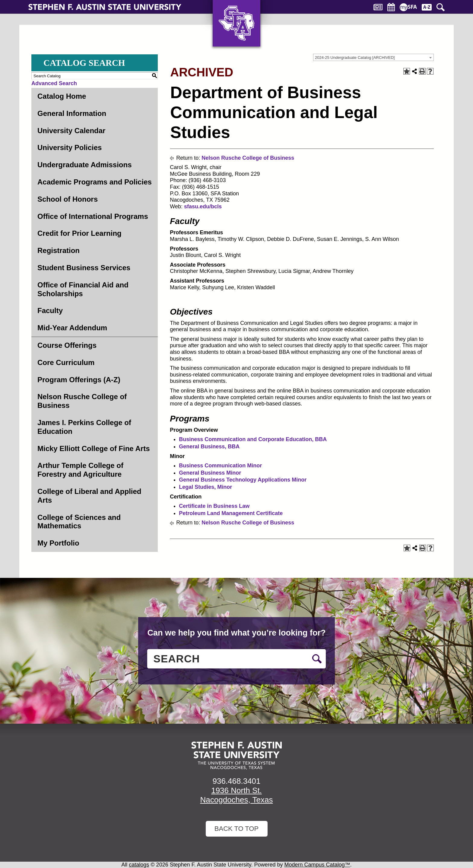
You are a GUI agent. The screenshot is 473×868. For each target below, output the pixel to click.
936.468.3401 (236, 781)
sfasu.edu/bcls (204, 207)
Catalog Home (62, 96)
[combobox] (373, 57)
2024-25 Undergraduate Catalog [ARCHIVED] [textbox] (355, 58)
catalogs (139, 865)
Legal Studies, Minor (205, 487)
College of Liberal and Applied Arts (89, 496)
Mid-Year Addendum (72, 328)
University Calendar (71, 131)
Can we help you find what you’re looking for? (236, 633)
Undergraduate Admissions (85, 165)
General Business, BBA (209, 447)
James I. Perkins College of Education (84, 427)
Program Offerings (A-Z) (79, 380)
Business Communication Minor (220, 466)
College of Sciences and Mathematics (79, 522)
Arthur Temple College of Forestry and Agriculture (80, 470)
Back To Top (237, 829)
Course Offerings (67, 345)
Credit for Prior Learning (79, 233)
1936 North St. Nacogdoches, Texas (237, 795)
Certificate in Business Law (214, 506)
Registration (59, 250)
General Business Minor (210, 473)
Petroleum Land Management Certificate (231, 513)
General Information (72, 113)
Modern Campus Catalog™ (317, 865)
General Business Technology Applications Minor (243, 480)
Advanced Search (54, 83)
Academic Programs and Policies (95, 182)
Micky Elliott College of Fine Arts (94, 448)
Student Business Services (84, 268)
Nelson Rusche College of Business (82, 401)
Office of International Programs (93, 216)
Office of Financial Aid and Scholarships (83, 289)
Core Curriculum (66, 362)
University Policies (70, 147)
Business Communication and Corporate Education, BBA (253, 439)
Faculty (50, 311)
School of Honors (68, 199)
